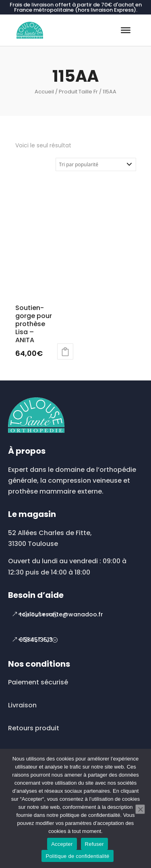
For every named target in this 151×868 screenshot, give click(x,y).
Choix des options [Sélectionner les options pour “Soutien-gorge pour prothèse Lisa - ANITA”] (65, 351)
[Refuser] (140, 809)
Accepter (62, 844)
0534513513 (36, 640)
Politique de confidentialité (77, 856)
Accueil (44, 92)
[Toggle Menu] (126, 30)
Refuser (94, 844)
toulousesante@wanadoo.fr (61, 614)
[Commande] (96, 164)
